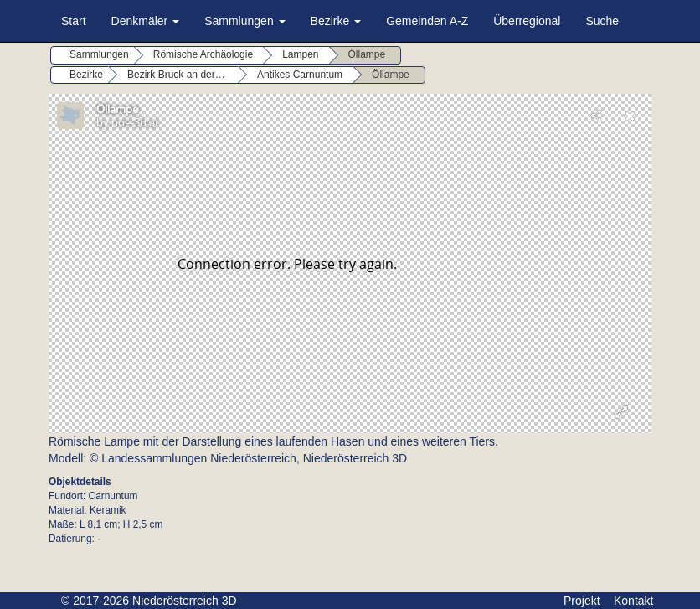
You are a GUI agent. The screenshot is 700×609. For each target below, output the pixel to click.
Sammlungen (244, 21)
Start (74, 21)
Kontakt (633, 601)
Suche (602, 21)
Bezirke (336, 21)
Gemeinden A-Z (427, 21)
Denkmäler (146, 21)
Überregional (527, 21)
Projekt (582, 601)
